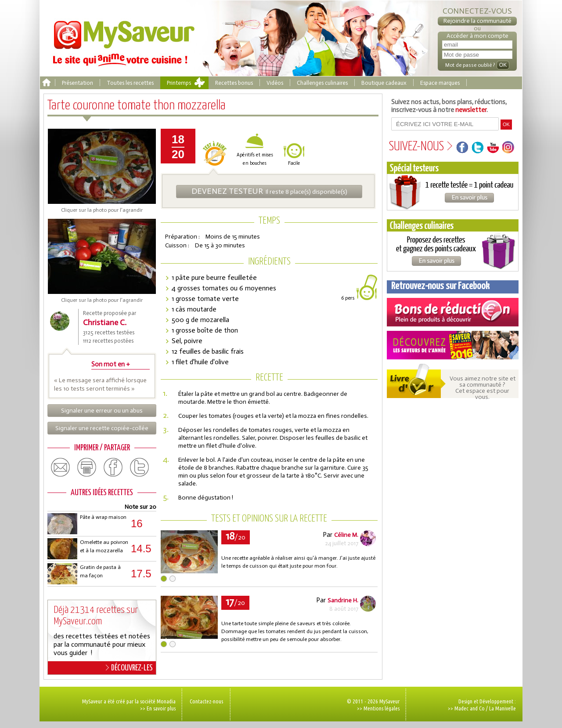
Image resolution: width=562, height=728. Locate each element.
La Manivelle (503, 708)
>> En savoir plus (158, 708)
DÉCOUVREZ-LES (129, 668)
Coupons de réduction (453, 312)
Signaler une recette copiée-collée (102, 428)
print (87, 467)
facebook (113, 467)
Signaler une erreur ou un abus (102, 411)
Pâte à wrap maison (103, 517)
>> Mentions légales (378, 708)
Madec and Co (470, 708)
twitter (140, 467)
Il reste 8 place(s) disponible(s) (269, 191)
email (61, 467)
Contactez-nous (206, 701)
